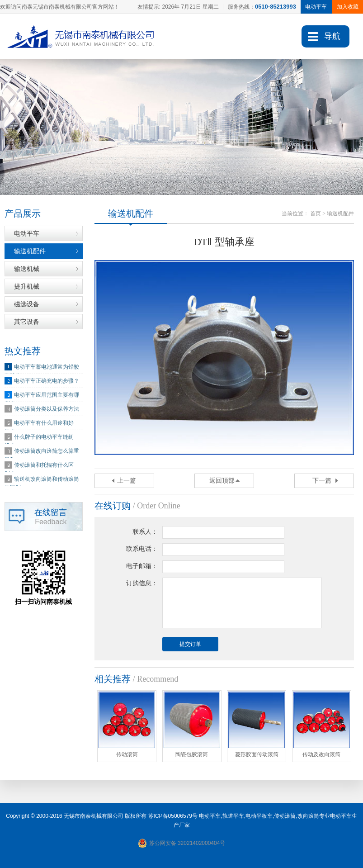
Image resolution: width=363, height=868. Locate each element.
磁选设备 (27, 304)
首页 (316, 213)
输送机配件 (30, 251)
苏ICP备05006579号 (173, 816)
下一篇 (322, 481)
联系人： (145, 532)
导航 (332, 36)
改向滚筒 (308, 816)
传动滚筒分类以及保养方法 (47, 409)
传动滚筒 (285, 816)
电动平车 (27, 233)
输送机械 (27, 269)
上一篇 (127, 481)
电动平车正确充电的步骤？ (47, 381)
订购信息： (142, 583)
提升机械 (27, 286)
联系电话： (142, 549)
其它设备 (27, 322)
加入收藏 (348, 7)
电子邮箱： (142, 566)
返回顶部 (222, 481)
